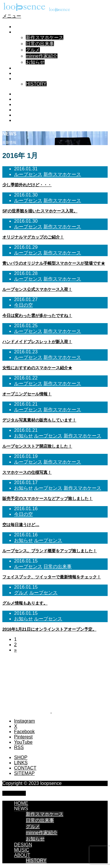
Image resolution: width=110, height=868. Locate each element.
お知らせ (35, 62)
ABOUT (22, 79)
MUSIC (22, 73)
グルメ (33, 50)
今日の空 (23, 305)
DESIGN (23, 68)
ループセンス (28, 174)
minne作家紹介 (42, 56)
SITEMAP (24, 773)
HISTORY (36, 84)
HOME (21, 27)
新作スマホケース (45, 37)
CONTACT (25, 768)
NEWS (21, 32)
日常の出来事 (40, 44)
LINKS (21, 763)
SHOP (21, 757)
